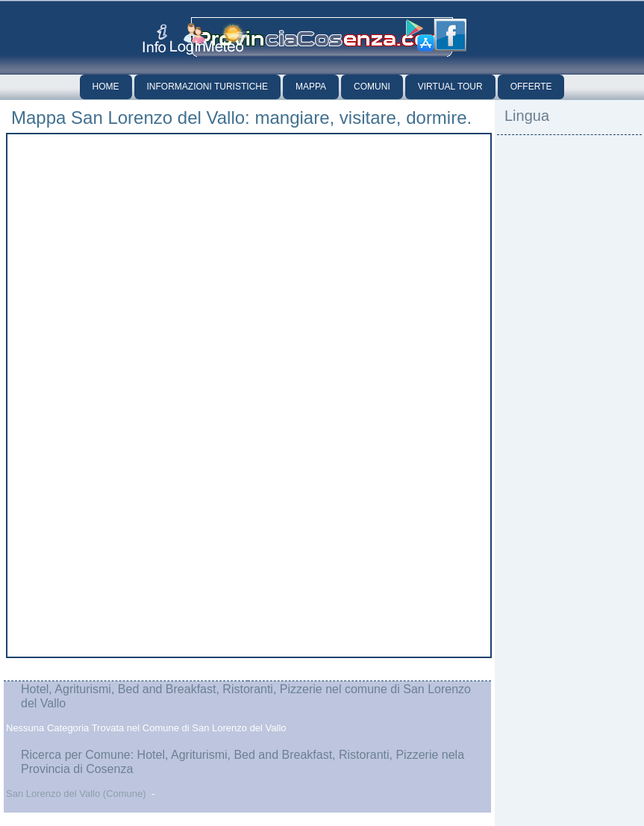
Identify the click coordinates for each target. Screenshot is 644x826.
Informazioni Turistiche (207, 87)
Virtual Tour (450, 87)
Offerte (531, 87)
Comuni (372, 87)
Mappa (311, 87)
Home (106, 87)
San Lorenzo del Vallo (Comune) (76, 794)
